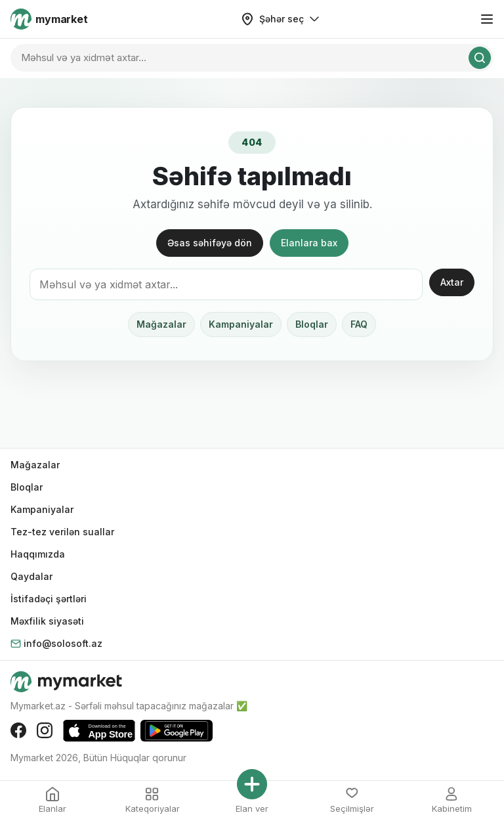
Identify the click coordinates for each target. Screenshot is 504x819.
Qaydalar (31, 576)
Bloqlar (312, 324)
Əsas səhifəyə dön (210, 243)
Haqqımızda (38, 554)
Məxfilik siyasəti (47, 621)
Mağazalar (161, 324)
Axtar (452, 282)
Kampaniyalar (241, 324)
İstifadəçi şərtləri (49, 599)
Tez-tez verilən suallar (62, 532)
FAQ (359, 324)
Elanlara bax (309, 243)
